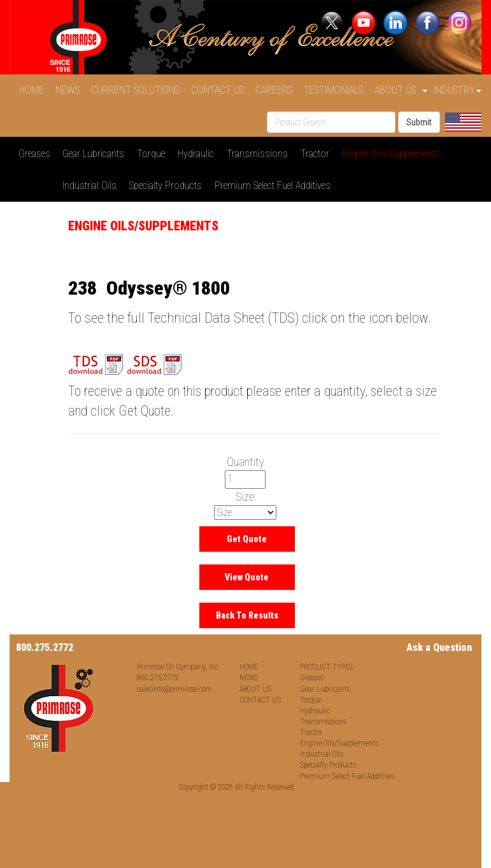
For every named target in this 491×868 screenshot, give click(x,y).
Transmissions (260, 154)
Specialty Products (168, 185)
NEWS (70, 90)
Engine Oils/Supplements (394, 154)
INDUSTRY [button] (458, 90)
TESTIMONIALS (336, 90)
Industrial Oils (92, 185)
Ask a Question (439, 647)
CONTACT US (220, 90)
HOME (34, 90)
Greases (37, 154)
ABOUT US (255, 689)
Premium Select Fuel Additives (275, 185)
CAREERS (276, 90)
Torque (153, 154)
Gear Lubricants (96, 154)
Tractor (317, 154)
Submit (419, 122)
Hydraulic (198, 154)
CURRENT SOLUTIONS (138, 90)
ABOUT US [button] (401, 90)
